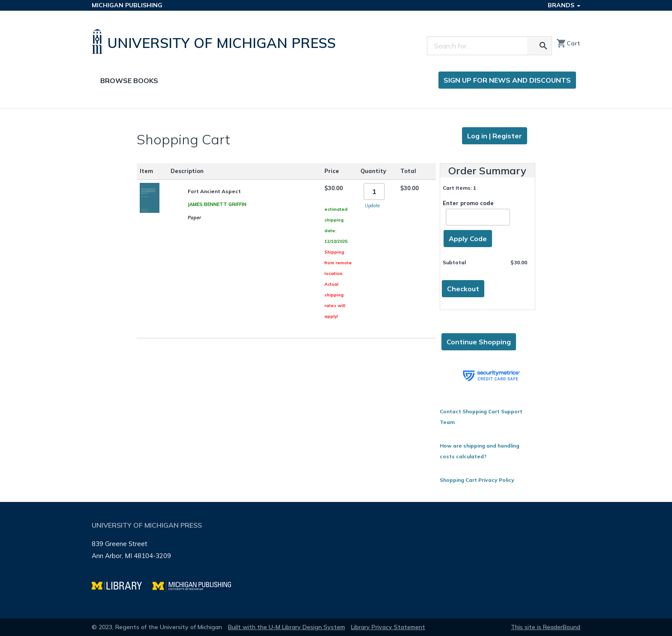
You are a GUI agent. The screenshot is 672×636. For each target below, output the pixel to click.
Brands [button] (564, 5)
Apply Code (468, 239)
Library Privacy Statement (388, 627)
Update (372, 206)
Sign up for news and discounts (507, 80)
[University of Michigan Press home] (216, 42)
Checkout (463, 289)
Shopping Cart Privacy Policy (477, 480)
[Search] (477, 46)
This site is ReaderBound (546, 627)
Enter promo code (476, 213)
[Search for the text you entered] (543, 46)
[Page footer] (336, 560)
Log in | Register (495, 136)
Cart (568, 43)
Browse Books (129, 81)
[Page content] (336, 305)
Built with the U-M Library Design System (286, 627)
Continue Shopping (479, 342)
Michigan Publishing (127, 5)
